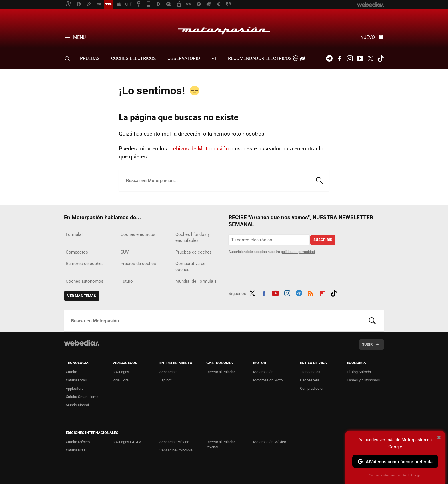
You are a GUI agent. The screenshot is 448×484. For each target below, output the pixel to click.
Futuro (127, 281)
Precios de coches (138, 264)
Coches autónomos (85, 281)
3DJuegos (121, 372)
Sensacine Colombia (176, 450)
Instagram (350, 59)
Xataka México (78, 442)
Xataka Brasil (76, 450)
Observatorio (184, 58)
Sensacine (168, 372)
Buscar (319, 180)
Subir (367, 344)
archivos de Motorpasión (199, 149)
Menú (79, 37)
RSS (311, 292)
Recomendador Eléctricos (266, 58)
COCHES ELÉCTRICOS (134, 58)
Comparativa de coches (190, 267)
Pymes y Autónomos (363, 380)
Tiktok (381, 59)
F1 (214, 58)
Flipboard (322, 292)
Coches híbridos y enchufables (193, 237)
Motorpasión (224, 29)
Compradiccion (312, 388)
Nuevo (368, 37)
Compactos (77, 252)
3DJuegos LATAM (127, 442)
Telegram (329, 59)
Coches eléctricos (138, 234)
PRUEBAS (90, 58)
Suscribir (323, 240)
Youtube (360, 59)
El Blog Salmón (359, 372)
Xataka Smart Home (82, 397)
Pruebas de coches (194, 252)
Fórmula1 (75, 234)
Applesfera (75, 388)
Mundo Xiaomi (77, 405)
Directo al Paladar (221, 372)
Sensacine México (174, 442)
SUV (125, 252)
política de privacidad (298, 252)
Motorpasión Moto (268, 380)
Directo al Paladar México (221, 444)
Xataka (71, 372)
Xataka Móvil (76, 380)
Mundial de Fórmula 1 (196, 281)
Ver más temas (82, 296)
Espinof (166, 380)
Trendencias (310, 372)
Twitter (370, 59)
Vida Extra (121, 380)
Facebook (339, 59)
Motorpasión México (270, 442)
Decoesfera (310, 380)
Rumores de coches (85, 264)
